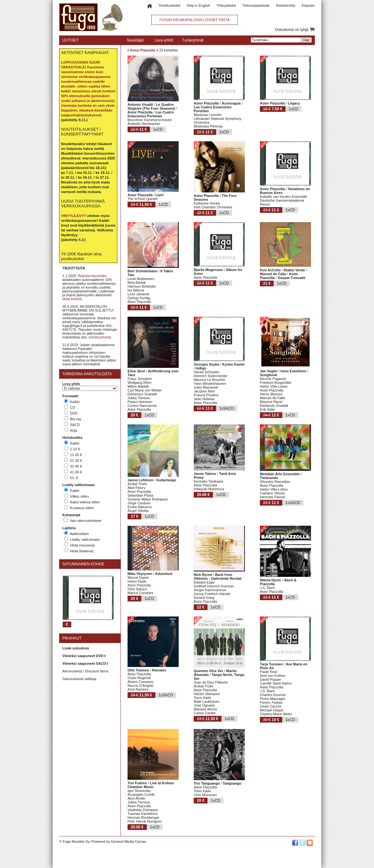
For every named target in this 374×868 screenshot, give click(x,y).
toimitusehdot (99, 337)
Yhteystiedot (226, 5)
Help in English (198, 5)
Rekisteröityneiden (93, 276)
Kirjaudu (308, 5)
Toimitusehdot (169, 5)
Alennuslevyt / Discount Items (85, 671)
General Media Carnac (129, 841)
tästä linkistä (72, 299)
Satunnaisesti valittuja (79, 679)
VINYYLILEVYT (74, 216)
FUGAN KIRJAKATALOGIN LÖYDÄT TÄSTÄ (195, 20)
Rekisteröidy (286, 5)
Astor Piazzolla (143, 50)
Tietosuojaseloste (256, 5)
